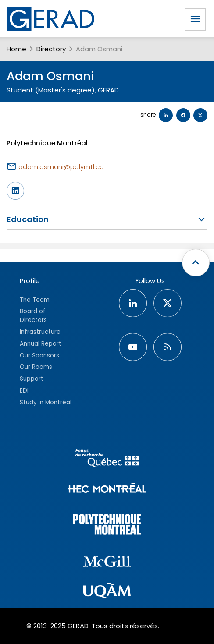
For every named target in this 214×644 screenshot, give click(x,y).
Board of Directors (33, 316)
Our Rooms (36, 367)
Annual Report (41, 344)
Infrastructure (40, 332)
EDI (24, 391)
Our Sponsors (39, 356)
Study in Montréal (46, 402)
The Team (35, 300)
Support (32, 379)
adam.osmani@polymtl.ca (61, 167)
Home (16, 49)
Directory (51, 49)
